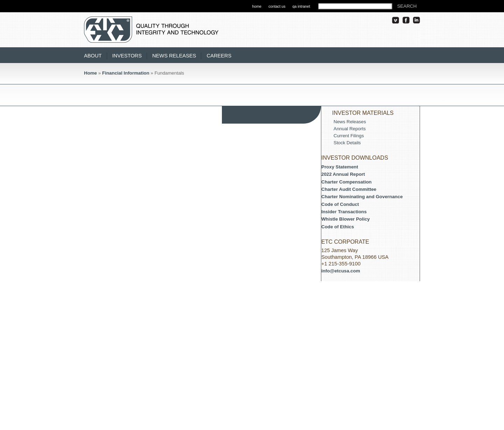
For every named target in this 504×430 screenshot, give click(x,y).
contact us (277, 6)
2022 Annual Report (343, 174)
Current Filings (349, 136)
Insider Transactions (344, 212)
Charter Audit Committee (349, 189)
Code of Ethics (338, 227)
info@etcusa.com (341, 271)
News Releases (174, 56)
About (93, 56)
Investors (127, 56)
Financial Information (126, 73)
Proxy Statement (340, 167)
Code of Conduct (340, 204)
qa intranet (301, 6)
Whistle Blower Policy (346, 219)
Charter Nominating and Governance (362, 197)
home (257, 6)
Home (90, 73)
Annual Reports (350, 129)
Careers (219, 56)
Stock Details (347, 143)
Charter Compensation (346, 182)
